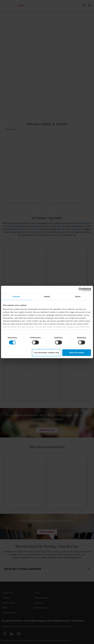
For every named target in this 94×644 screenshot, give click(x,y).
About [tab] (78, 296)
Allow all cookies (77, 353)
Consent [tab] (16, 296)
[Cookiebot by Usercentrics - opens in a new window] (80, 289)
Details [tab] (47, 296)
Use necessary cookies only (47, 353)
